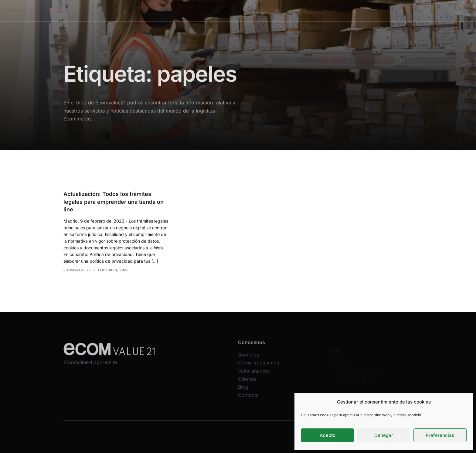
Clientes (306, 10)
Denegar (384, 435)
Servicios (198, 10)
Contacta (351, 10)
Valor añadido (275, 10)
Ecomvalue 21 (77, 270)
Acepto (328, 435)
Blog (328, 10)
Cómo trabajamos (234, 10)
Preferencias (440, 435)
